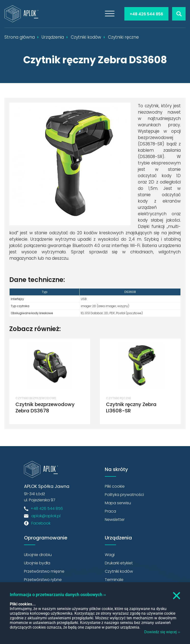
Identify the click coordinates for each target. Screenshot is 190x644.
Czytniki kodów (119, 571)
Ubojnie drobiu (38, 555)
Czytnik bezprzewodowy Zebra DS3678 (45, 408)
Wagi (110, 555)
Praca (110, 511)
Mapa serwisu (118, 503)
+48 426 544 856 (146, 14)
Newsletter (115, 520)
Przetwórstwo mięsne (44, 571)
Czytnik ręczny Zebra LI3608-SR (131, 408)
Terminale (114, 580)
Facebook (41, 523)
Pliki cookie (115, 486)
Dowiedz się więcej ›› (162, 632)
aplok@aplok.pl (46, 516)
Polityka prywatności (124, 495)
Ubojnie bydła (37, 563)
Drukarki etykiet (119, 563)
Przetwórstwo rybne (43, 580)
